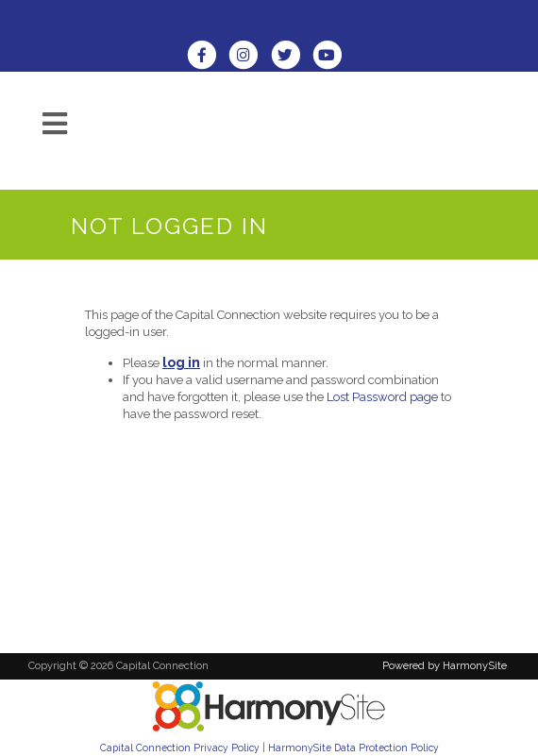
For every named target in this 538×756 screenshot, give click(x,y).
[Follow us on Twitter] (292, 57)
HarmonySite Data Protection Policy (353, 748)
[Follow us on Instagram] (249, 57)
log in (181, 362)
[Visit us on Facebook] (208, 57)
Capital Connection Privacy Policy (180, 748)
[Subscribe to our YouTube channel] (332, 57)
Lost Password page (382, 397)
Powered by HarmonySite (445, 666)
